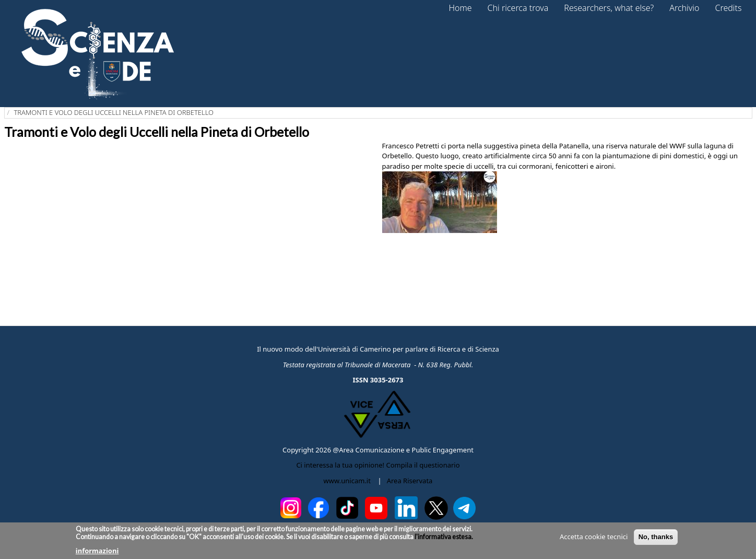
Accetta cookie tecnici (594, 537)
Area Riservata (410, 481)
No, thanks (656, 537)
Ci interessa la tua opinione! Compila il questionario (378, 465)
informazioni (97, 551)
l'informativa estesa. (443, 537)
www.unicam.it (347, 481)
